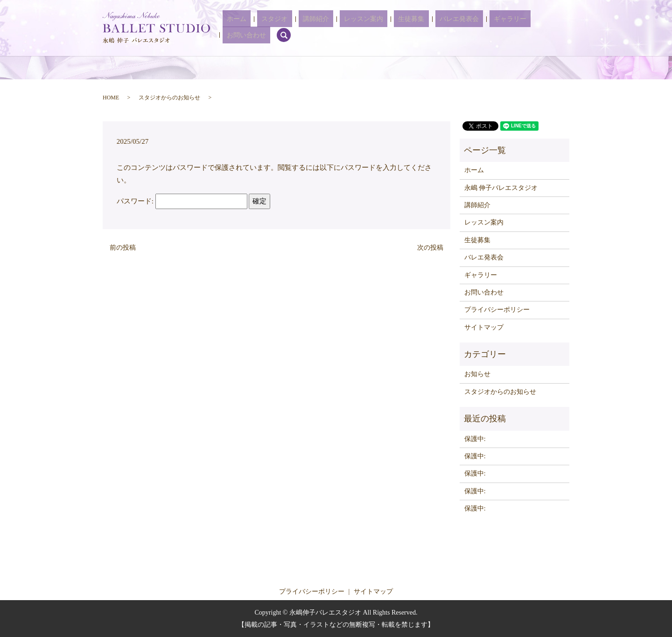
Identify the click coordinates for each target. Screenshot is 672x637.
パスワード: (182, 201)
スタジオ (291, 28)
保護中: (475, 439)
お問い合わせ (526, 28)
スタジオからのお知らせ (169, 98)
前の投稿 (123, 248)
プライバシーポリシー (497, 310)
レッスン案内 (363, 28)
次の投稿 (430, 248)
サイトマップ (484, 327)
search (559, 28)
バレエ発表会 (441, 28)
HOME (111, 98)
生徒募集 (402, 28)
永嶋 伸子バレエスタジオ (501, 188)
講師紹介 (323, 28)
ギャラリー (483, 28)
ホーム (261, 28)
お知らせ (477, 374)
